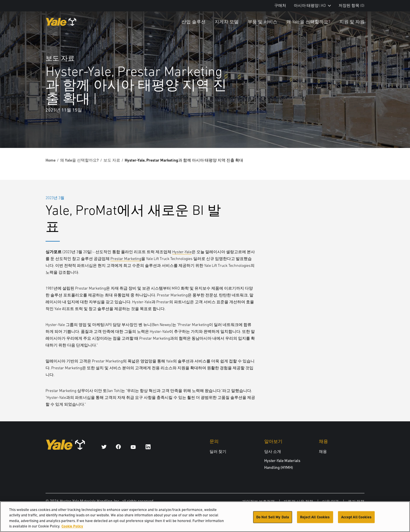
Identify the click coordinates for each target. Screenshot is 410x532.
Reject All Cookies (315, 519)
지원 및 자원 (352, 22)
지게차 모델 (227, 22)
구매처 (280, 6)
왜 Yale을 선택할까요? (308, 22)
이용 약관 (330, 502)
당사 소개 (273, 451)
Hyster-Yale (182, 252)
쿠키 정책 (356, 502)
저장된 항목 (351, 6)
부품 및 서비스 (263, 22)
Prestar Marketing (126, 259)
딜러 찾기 (218, 451)
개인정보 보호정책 (258, 502)
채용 (323, 451)
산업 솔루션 (194, 22)
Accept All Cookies (356, 519)
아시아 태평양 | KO (312, 6)
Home (51, 160)
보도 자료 (112, 160)
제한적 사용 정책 (298, 502)
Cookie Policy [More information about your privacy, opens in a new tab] (72, 529)
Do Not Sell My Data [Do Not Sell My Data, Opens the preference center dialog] (273, 519)
